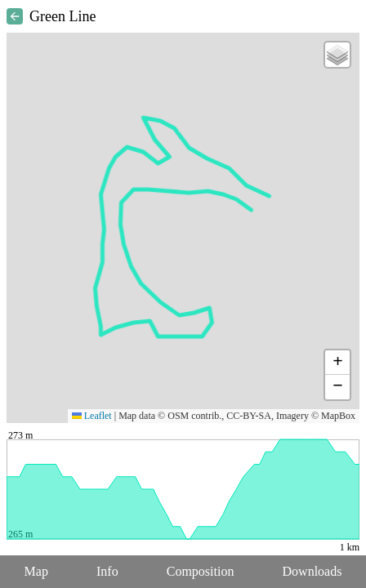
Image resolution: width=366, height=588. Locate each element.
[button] (337, 55)
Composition (201, 571)
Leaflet (92, 416)
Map (36, 571)
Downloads (312, 571)
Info (107, 571)
